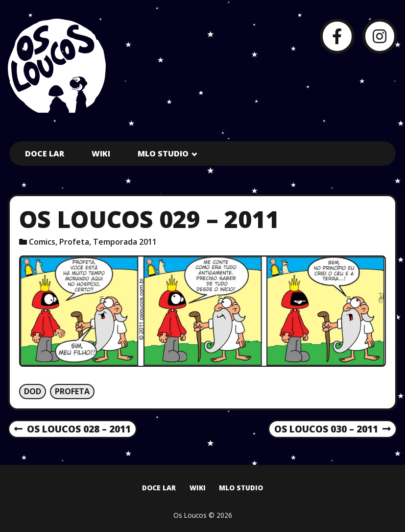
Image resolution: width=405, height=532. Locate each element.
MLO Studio (163, 153)
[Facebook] (337, 36)
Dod (33, 391)
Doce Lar (45, 153)
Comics (42, 242)
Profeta (74, 242)
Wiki (101, 153)
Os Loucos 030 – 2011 (333, 430)
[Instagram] (380, 36)
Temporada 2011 (125, 242)
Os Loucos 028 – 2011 (72, 430)
